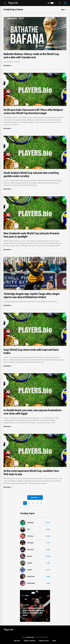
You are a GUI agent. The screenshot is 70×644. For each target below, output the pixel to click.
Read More (8, 66)
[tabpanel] (35, 606)
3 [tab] (30, 619)
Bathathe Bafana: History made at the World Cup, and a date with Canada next (31, 56)
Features (30, 543)
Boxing (30, 556)
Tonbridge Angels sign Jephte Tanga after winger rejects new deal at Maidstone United (32, 295)
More (64, 10)
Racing (30, 563)
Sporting (30, 523)
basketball (31, 583)
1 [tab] (24, 619)
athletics (31, 550)
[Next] (45, 503)
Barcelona (31, 576)
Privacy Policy (44, 641)
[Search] (60, 3)
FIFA (29, 529)
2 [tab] (27, 619)
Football (30, 536)
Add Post (17, 641)
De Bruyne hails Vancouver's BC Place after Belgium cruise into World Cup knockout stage (33, 111)
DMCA (54, 641)
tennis (30, 570)
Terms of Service (29, 641)
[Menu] (5, 3)
